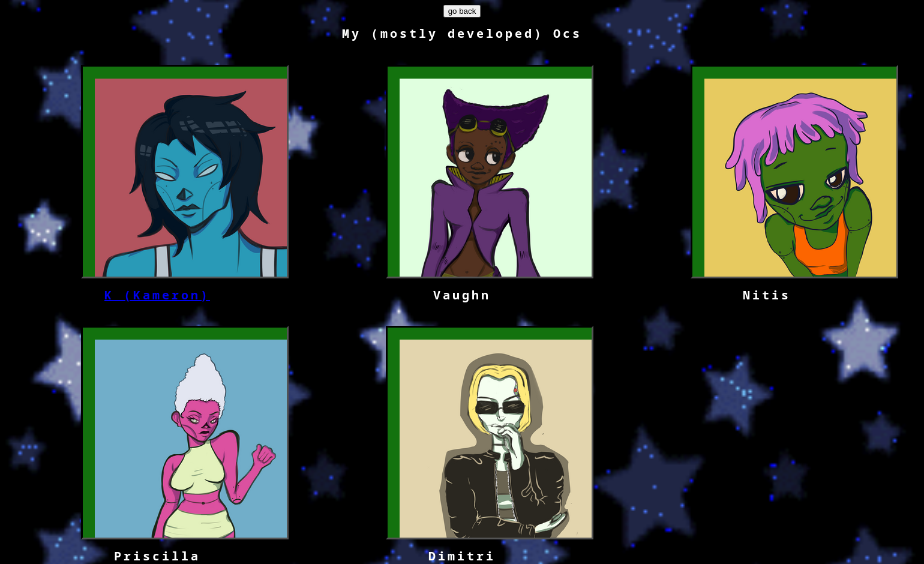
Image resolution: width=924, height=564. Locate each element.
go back (462, 11)
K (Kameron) (157, 295)
